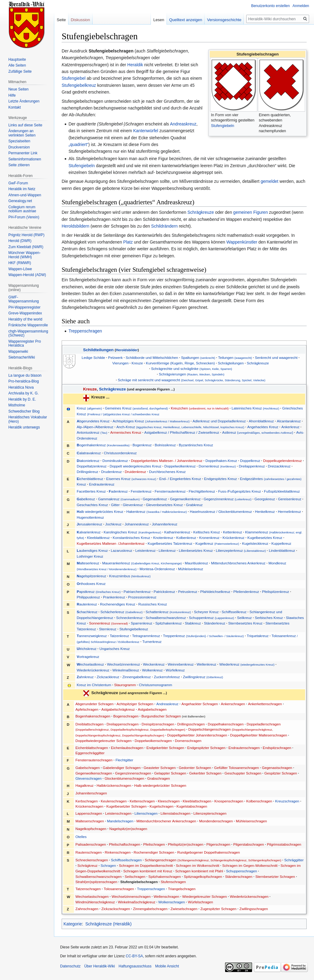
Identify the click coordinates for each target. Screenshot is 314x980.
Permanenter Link (23, 153)
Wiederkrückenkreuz (93, 670)
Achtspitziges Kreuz (151, 421)
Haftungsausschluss (135, 966)
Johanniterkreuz (165, 524)
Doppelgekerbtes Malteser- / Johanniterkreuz (167, 461)
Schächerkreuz (122, 612)
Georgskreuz (265, 499)
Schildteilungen (98, 350)
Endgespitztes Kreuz (221, 479)
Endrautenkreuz (102, 484)
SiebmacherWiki (22, 357)
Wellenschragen (167, 896)
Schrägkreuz (88, 865)
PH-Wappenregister (24, 307)
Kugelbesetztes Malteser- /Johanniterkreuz (111, 543)
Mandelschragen (120, 821)
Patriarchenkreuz (137, 592)
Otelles (81, 837)
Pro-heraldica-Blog (23, 381)
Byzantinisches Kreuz (196, 445)
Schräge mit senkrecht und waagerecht (191, 380)
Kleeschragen (168, 801)
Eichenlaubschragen (127, 748)
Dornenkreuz (217, 466)
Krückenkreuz (234, 538)
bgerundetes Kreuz (93, 421)
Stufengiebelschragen (139, 882)
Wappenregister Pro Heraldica (25, 344)
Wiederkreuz (247, 664)
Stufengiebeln (223, 126)
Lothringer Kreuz (90, 556)
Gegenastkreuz (155, 499)
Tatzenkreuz (119, 636)
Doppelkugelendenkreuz (282, 461)
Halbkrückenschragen (114, 785)
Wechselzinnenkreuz (124, 664)
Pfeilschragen (154, 844)
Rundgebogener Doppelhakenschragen (209, 852)
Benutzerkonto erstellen (270, 6)
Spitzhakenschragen (165, 876)
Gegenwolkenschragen (94, 773)
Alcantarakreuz (289, 421)
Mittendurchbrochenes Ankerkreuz (238, 563)
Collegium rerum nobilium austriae (22, 209)
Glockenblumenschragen (124, 778)
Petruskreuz (188, 592)
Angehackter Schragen (200, 704)
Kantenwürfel (146, 131)
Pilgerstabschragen (249, 844)
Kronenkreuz (209, 538)
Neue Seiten (18, 89)
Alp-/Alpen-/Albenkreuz (95, 427)
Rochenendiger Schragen (154, 852)
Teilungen (235, 357)
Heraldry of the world (25, 319)
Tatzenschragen (88, 889)
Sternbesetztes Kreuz (245, 623)
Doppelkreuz (250, 461)
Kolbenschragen (259, 801)
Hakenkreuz (157, 511)
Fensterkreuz (141, 491)
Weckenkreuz (154, 664)
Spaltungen (198, 357)
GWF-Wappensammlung (24, 299)
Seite (61, 20)
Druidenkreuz (136, 472)
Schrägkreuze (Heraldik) (108, 924)
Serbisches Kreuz (269, 618)
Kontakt (15, 107)
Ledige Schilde (93, 357)
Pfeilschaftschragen (124, 844)
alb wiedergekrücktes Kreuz (100, 511)
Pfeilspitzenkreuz (275, 592)
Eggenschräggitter (90, 753)
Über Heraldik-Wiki (100, 966)
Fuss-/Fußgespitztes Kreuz (239, 491)
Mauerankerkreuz (142, 563)
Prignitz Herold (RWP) (26, 235)
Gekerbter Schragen (205, 773)
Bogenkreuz (142, 445)
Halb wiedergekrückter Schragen (160, 785)
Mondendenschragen (216, 821)
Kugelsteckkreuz (255, 543)
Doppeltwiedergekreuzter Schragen (103, 741)
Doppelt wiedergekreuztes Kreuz (135, 466)
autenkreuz (87, 604)
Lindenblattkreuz (282, 550)
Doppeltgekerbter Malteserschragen (259, 735)
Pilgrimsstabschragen (284, 844)
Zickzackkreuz (108, 677)
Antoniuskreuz (92, 432)
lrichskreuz (86, 649)
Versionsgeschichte (224, 20)
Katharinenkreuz (177, 532)
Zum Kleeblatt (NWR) (26, 247)
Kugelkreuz (217, 543)
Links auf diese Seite (25, 125)
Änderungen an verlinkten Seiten (22, 133)
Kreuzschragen (287, 801)
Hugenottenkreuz (90, 517)
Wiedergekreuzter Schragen (205, 896)
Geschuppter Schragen (243, 773)
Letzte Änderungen (24, 101)
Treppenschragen (85, 331)
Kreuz (90, 408)
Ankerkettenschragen (266, 704)
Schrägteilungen (231, 363)
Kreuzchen (200, 408)
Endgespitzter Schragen (207, 748)
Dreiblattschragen (90, 724)
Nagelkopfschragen (91, 829)
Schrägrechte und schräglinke (192, 369)
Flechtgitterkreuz (202, 491)
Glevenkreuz (133, 505)
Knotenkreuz (163, 538)
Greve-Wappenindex (25, 313)
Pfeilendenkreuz (246, 592)
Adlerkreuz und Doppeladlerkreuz (219, 421)
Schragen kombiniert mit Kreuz (148, 871)
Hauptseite (17, 60)
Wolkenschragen (172, 902)
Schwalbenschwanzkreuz (166, 618)
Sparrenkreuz (142, 623)
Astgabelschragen (152, 709)
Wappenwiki (18, 352)
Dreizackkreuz (279, 466)
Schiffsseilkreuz (234, 612)
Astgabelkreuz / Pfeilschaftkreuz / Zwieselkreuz (182, 432)
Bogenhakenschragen (93, 716)
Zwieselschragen (184, 909)
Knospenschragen (229, 801)
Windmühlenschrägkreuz (95, 902)
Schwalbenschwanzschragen (99, 876)
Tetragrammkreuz (146, 636)
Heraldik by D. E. (22, 399)
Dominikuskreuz (115, 461)
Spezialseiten (19, 141)
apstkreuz (99, 592)
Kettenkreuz (232, 532)
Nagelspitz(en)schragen (128, 829)
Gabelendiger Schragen (122, 768)
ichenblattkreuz (90, 479)
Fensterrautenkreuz (170, 491)
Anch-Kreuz (180, 427)
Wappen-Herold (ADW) (27, 275)
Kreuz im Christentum (94, 685)
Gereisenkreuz (290, 499)
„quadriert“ (78, 144)
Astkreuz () (258, 432)
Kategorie (73, 924)
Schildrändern (164, 226)
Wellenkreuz (206, 664)
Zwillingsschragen (254, 909)
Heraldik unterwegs (24, 427)
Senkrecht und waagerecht (276, 357)
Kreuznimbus (130, 576)
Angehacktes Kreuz (263, 427)
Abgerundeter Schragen (94, 704)
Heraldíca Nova (21, 387)
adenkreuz (118, 491)
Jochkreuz (113, 524)
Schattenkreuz (168, 612)
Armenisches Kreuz (126, 432)
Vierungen (120, 363)
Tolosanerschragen (119, 889)
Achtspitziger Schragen (135, 704)
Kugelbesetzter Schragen (126, 806)
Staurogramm (125, 685)
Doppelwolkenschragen (153, 741)
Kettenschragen (142, 801)
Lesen (159, 20)
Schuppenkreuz (211, 618)
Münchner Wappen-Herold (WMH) (24, 255)
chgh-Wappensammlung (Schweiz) (28, 333)
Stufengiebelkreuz (79, 85)
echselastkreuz (90, 664)
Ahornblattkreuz (261, 421)
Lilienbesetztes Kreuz (196, 550)
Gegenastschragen (277, 768)
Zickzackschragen (116, 909)
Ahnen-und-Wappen (25, 195)
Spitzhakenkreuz (168, 623)
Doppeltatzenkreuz (92, 466)
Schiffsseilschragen (126, 860)
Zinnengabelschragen (150, 909)
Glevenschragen (88, 778)
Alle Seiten (17, 65)
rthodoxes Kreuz (91, 584)
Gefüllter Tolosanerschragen (236, 768)
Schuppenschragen (241, 871)
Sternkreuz (108, 629)
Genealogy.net (20, 201)
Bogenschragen (126, 716)
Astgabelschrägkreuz (118, 709)
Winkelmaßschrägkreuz (136, 902)
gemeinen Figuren (251, 212)
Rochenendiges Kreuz (118, 604)
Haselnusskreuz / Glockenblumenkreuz (221, 511)
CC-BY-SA (134, 956)
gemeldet (270, 181)
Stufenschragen (173, 882)
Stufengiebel (74, 78)
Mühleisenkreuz (190, 569)
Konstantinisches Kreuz (132, 538)
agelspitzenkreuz (91, 576)
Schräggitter (294, 860)
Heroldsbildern (75, 226)
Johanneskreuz (137, 524)
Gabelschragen (88, 768)
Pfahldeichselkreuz (215, 592)
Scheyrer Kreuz (206, 612)
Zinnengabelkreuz (137, 677)
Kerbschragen (87, 801)
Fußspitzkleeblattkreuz (282, 491)
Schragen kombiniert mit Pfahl (199, 871)
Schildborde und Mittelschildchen (152, 357)
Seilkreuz (244, 618)
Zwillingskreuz (203, 677)
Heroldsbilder (127, 350)
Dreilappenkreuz (252, 466)
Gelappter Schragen (170, 773)
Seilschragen (135, 876)
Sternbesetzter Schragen (275, 876)
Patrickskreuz (164, 592)
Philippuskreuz (88, 597)
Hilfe (12, 95)
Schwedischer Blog (24, 411)
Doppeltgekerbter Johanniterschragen (197, 735)
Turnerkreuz (152, 642)
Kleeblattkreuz (98, 538)
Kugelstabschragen (192, 806)
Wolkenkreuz (152, 670)
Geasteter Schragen (160, 768)
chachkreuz (87, 612)
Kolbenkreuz (186, 538)
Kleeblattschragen (197, 801)
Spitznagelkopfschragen (203, 876)
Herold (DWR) (20, 241)
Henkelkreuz (265, 511)
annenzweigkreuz (92, 636)
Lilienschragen (146, 813)
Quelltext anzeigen (186, 20)
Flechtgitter (124, 760)
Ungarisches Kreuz (115, 649)
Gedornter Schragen (195, 768)
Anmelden (301, 6)
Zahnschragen (87, 909)
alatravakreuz (89, 453)
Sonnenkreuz (108, 623)
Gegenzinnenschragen (133, 773)
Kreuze (137, 363)
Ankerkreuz (290, 427)
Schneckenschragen (92, 860)
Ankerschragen (233, 704)
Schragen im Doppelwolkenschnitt (146, 865)
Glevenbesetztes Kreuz (165, 505)
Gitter (115, 505)
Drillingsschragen (191, 724)
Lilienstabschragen (176, 813)
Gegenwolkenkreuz (185, 499)
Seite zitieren (19, 165)
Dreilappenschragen (123, 724)
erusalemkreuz (89, 524)
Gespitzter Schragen (281, 773)
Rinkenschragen (118, 852)
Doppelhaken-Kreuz (221, 461)
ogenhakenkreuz (103, 445)
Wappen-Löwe (20, 269)
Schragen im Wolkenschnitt (198, 865)
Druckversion (19, 147)
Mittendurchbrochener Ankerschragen (166, 821)
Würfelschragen (201, 902)
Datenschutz (70, 966)
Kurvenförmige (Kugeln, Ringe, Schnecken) (180, 363)
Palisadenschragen (91, 844)
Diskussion (80, 20)
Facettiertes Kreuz (91, 491)
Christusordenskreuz (120, 453)
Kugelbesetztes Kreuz (265, 538)
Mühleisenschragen (251, 821)
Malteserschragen (90, 821)
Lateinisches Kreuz (255, 408)
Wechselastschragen (92, 896)
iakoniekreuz (88, 461)
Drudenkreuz (111, 472)
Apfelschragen (87, 709)
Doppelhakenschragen (226, 724)
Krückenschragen (89, 806)
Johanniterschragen (91, 793)
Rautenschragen (89, 852)
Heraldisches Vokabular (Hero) (28, 419)
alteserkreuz (88, 563)
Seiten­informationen (25, 159)
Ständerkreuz (215, 623)
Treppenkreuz (203, 636)
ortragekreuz (88, 657)
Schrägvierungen (191, 374)
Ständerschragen (239, 876)
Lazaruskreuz (121, 550)
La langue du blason (25, 375)
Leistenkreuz (145, 550)
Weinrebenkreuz (181, 664)
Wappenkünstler (242, 242)
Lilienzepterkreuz (241, 550)
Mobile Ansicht (167, 966)
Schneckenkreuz (129, 618)
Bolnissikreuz (165, 445)
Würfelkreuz (175, 670)
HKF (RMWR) (20, 263)
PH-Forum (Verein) (24, 217)
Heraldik (135, 65)
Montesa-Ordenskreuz (157, 569)
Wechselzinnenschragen (131, 896)
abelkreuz (86, 499)
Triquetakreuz (258, 636)
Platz (128, 242)
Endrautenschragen (244, 748)
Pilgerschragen (218, 844)
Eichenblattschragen (92, 748)
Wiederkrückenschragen (249, 896)
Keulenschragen (114, 801)
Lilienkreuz (167, 550)
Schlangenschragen (213, 860)
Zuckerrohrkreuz (167, 677)
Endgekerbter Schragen (165, 748)
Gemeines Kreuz (137, 408)
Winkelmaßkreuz (126, 670)
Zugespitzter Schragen (218, 909)
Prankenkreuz (114, 597)
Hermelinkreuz (289, 511)
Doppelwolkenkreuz (180, 466)
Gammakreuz (119, 499)
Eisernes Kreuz (131, 479)
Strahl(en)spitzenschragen (96, 882)
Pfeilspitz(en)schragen (186, 844)
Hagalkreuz (84, 785)
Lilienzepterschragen (210, 813)
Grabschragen (159, 778)
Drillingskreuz (87, 472)
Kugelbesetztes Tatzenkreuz (170, 543)
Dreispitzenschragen (158, 724)
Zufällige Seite (20, 71)
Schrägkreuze (201, 212)
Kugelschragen (162, 806)
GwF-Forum (18, 183)
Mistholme (17, 405)
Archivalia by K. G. (23, 393)
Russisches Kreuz (153, 604)
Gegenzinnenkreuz (228, 499)
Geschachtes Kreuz (92, 505)
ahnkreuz (85, 677)
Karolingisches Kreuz (132, 532)
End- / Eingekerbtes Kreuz (180, 479)
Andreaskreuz (183, 124)
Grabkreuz (194, 505)
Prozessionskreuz (142, 597)
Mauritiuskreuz (197, 563)
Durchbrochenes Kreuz (167, 472)
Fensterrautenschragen (94, 760)
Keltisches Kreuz (207, 532)
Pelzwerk (115, 357)
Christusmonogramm (155, 685)
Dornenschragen (188, 741)
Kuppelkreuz (281, 543)
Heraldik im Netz (22, 189)
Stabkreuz (193, 623)
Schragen (108, 865)
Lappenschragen (89, 813)
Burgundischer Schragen (161, 716)
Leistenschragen (118, 813)
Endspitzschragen (277, 748)
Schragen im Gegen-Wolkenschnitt (250, 865)
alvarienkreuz (89, 532)
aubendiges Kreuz (92, 550)
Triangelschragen (182, 889)
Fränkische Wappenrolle (28, 325)
